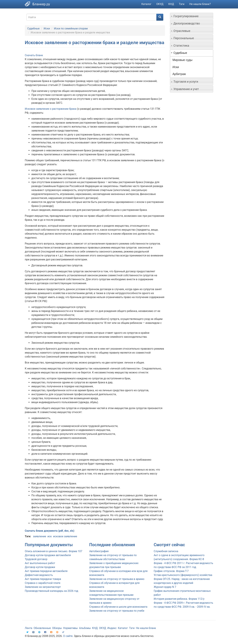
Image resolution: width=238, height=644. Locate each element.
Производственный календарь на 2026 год (51, 591)
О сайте (68, 636)
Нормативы (70, 628)
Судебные (33, 28)
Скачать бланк (34, 55)
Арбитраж (179, 74)
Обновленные (42, 628)
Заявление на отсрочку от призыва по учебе (117, 611)
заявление (39, 536)
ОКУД (160, 4)
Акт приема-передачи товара (43, 579)
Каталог (146, 4)
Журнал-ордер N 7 (165, 587)
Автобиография (99, 551)
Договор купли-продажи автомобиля (48, 555)
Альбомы (85, 628)
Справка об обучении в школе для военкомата (118, 607)
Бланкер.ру (41, 4)
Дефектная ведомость (39, 575)
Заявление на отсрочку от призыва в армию (117, 579)
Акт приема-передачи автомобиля (46, 571)
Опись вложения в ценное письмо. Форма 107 (53, 551)
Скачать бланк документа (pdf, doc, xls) (50, 531)
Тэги (182, 4)
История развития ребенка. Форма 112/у (179, 599)
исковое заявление (65, 536)
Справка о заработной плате (43, 583)
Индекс (112, 628)
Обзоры (57, 628)
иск (50, 536)
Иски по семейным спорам (71, 28)
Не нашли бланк (146, 628)
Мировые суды (183, 60)
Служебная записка (166, 551)
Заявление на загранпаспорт (43, 587)
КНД (171, 4)
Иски (47, 28)
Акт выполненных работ (40, 563)
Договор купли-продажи (40, 567)
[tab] (192, 16)
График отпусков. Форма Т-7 (171, 571)
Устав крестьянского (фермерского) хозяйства (183, 575)
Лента (29, 628)
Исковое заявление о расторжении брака (51, 109)
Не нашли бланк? (200, 4)
